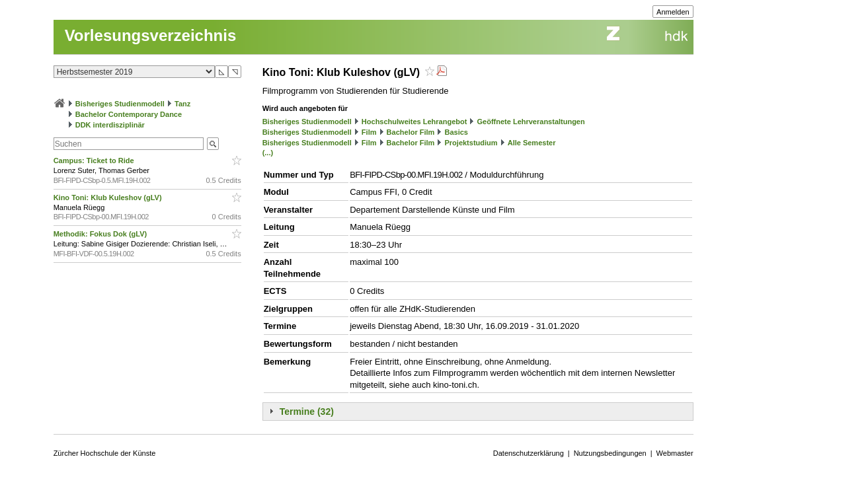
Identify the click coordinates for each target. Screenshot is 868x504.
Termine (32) (307, 412)
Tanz (182, 104)
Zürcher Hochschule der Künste (105, 453)
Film (369, 132)
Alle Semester (532, 143)
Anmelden (673, 12)
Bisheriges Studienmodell (120, 104)
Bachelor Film (411, 132)
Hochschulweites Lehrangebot (414, 122)
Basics (456, 132)
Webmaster (675, 453)
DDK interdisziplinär (110, 125)
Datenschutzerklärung (529, 453)
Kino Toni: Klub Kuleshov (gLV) (109, 198)
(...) (268, 153)
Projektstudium (471, 143)
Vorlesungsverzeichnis (151, 35)
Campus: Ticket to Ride (95, 161)
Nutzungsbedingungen (610, 453)
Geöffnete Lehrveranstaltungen (531, 122)
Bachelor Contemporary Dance (129, 114)
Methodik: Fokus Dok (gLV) (101, 234)
